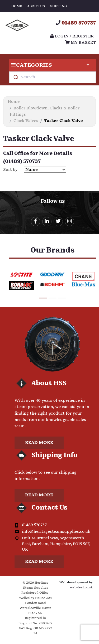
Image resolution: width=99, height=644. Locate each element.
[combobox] (53, 77)
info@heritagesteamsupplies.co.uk (56, 532)
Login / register (72, 36)
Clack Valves (26, 121)
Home (17, 6)
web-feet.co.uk (81, 587)
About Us (36, 6)
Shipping (58, 6)
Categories (51, 65)
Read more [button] (39, 443)
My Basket (81, 43)
